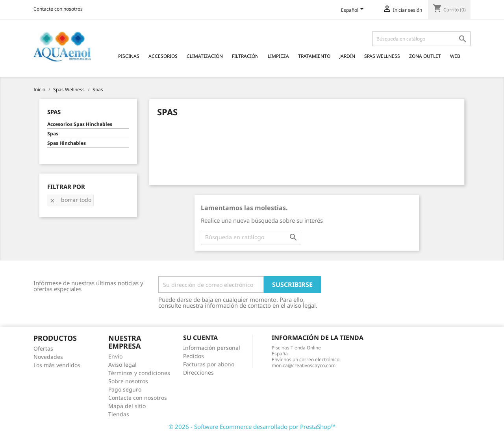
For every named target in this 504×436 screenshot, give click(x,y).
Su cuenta (200, 338)
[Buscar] (421, 39)
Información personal (212, 348)
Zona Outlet (425, 56)
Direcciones (198, 372)
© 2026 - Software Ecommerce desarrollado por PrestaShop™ (252, 427)
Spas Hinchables (67, 143)
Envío (115, 356)
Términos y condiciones (139, 373)
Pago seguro (125, 389)
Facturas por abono (209, 364)
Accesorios (163, 56)
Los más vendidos (57, 365)
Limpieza (278, 56)
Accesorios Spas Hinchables (80, 124)
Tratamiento (314, 56)
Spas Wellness (382, 56)
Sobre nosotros (128, 381)
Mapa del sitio (127, 406)
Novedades (48, 357)
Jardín (347, 56)
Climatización (205, 56)
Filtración (245, 56)
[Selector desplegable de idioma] (354, 11)
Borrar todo (70, 200)
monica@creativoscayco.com (304, 365)
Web (455, 56)
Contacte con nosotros (58, 9)
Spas (54, 112)
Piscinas (129, 56)
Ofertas (43, 348)
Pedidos (194, 356)
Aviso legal (122, 365)
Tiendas (119, 414)
